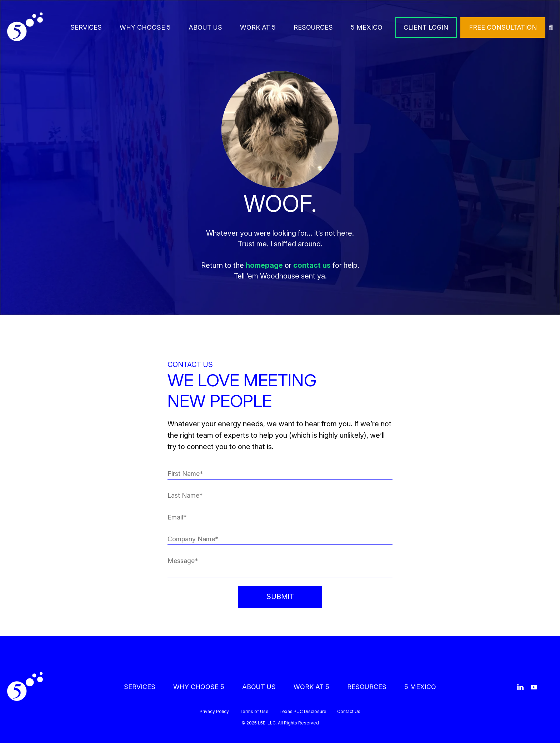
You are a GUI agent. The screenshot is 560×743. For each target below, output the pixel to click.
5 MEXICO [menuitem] (367, 27)
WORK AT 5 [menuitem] (258, 27)
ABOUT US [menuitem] (205, 27)
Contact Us (349, 712)
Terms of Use (254, 712)
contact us (312, 265)
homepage (264, 265)
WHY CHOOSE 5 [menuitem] (145, 27)
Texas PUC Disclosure (303, 712)
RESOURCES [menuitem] (313, 27)
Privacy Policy (214, 712)
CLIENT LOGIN (426, 27)
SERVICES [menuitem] (86, 27)
